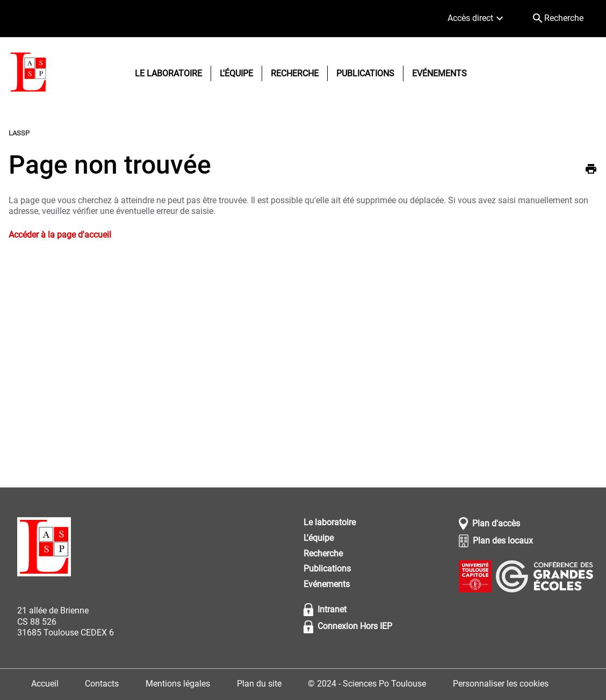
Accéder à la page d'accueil (60, 235)
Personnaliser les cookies (501, 684)
